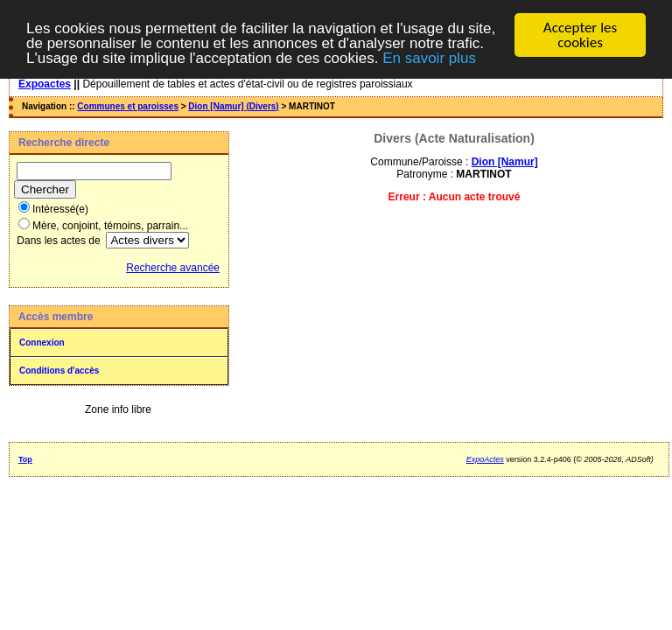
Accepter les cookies (580, 35)
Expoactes (45, 84)
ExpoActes (485, 459)
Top (25, 459)
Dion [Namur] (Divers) (233, 106)
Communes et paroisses (128, 106)
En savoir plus (429, 58)
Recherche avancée (173, 268)
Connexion (42, 343)
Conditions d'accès (59, 371)
